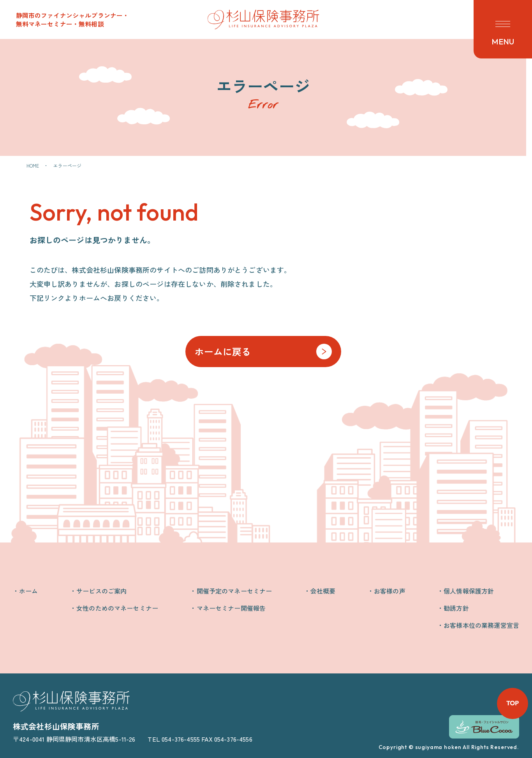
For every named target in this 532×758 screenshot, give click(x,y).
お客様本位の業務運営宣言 (481, 625)
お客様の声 (390, 591)
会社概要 (323, 591)
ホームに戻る (223, 351)
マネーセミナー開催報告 (231, 608)
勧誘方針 (456, 608)
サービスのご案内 (101, 591)
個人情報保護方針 (469, 591)
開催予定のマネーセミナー (234, 591)
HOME (33, 165)
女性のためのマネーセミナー (117, 608)
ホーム (28, 591)
